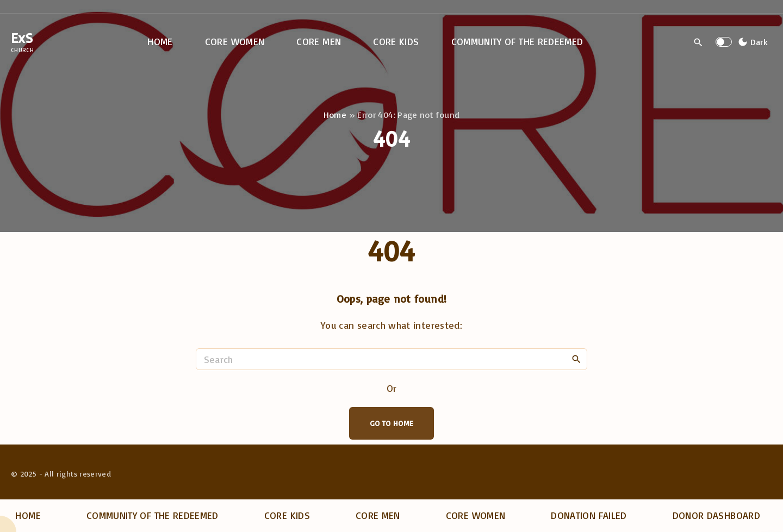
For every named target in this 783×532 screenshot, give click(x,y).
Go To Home (392, 423)
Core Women (476, 515)
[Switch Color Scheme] (751, 42)
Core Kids (287, 515)
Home (335, 115)
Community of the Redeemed (153, 515)
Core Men (378, 515)
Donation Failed (589, 515)
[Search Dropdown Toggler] (698, 42)
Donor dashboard (716, 515)
